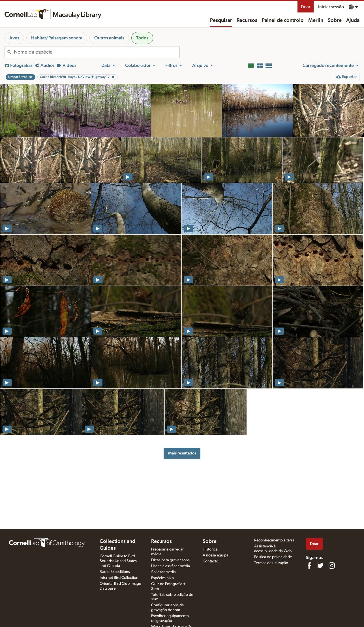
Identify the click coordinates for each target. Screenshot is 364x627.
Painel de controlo (283, 20)
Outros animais (109, 38)
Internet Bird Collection (119, 578)
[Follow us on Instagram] (332, 566)
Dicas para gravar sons (170, 560)
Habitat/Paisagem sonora (57, 38)
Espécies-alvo (162, 578)
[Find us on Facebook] (309, 566)
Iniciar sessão (331, 7)
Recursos (247, 20)
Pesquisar (221, 20)
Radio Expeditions (115, 572)
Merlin (316, 20)
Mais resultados (182, 453)
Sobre (335, 20)
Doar (306, 7)
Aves (14, 38)
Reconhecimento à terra (274, 540)
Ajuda (353, 20)
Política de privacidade (273, 557)
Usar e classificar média (171, 566)
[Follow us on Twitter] (320, 566)
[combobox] (97, 52)
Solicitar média (163, 572)
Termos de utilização (271, 563)
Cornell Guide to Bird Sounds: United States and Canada (118, 561)
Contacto (210, 561)
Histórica (210, 549)
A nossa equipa (216, 555)
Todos (142, 38)
